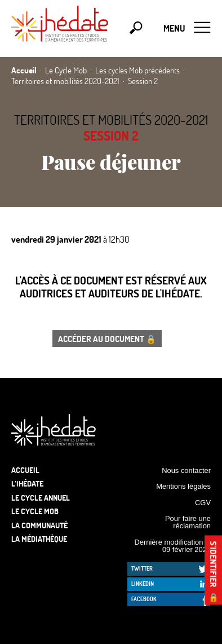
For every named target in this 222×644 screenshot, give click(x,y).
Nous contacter (186, 470)
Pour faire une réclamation (188, 522)
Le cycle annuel (41, 498)
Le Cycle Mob (35, 511)
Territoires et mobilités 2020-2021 (111, 120)
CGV (203, 503)
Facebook (144, 599)
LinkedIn (143, 584)
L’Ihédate (27, 483)
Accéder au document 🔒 (107, 339)
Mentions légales (183, 486)
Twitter (142, 568)
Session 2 (111, 135)
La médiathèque (39, 539)
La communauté (39, 525)
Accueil (25, 470)
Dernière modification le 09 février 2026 (172, 546)
